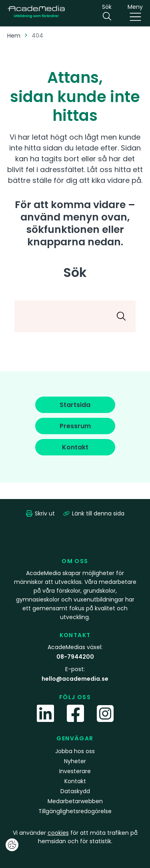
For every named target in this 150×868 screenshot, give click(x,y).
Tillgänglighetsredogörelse (75, 811)
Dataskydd (75, 791)
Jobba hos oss (75, 751)
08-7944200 (75, 657)
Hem (14, 36)
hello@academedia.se (75, 679)
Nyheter (75, 761)
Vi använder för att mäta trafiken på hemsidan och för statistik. (75, 837)
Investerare (75, 771)
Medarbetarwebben (75, 801)
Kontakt (75, 781)
